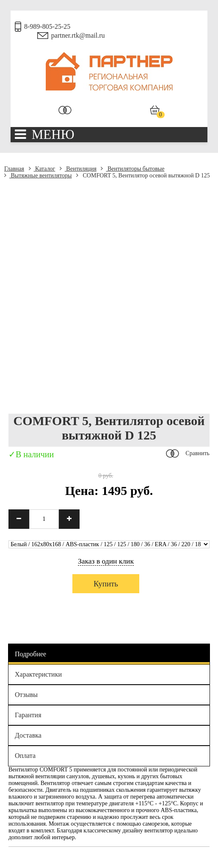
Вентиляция (78, 169)
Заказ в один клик (106, 561)
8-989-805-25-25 (47, 26)
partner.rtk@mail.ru (78, 35)
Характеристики (38, 674)
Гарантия (28, 715)
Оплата (25, 756)
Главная (14, 169)
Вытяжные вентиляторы (38, 176)
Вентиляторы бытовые (132, 169)
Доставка (28, 735)
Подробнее (30, 654)
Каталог (42, 169)
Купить (106, 584)
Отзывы (26, 695)
